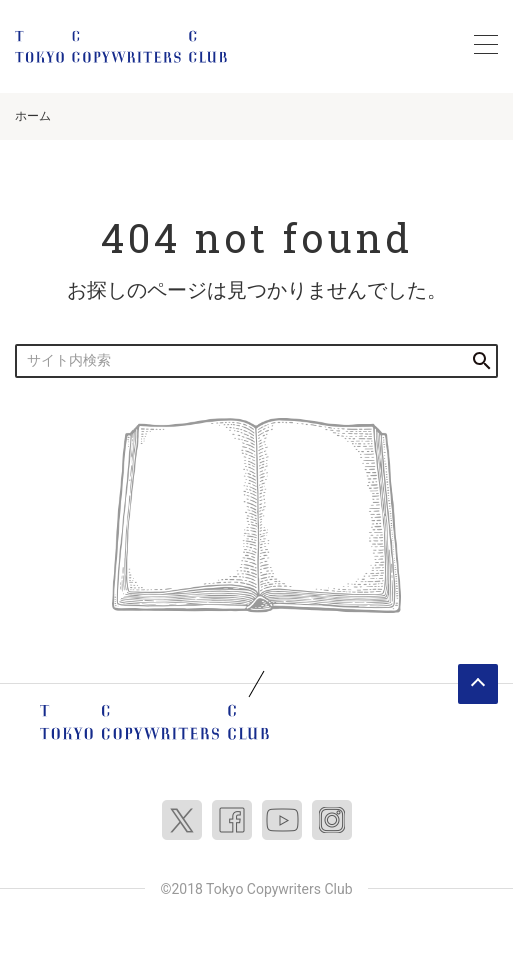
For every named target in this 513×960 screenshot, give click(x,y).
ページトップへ (478, 684)
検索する (481, 360)
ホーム (33, 116)
